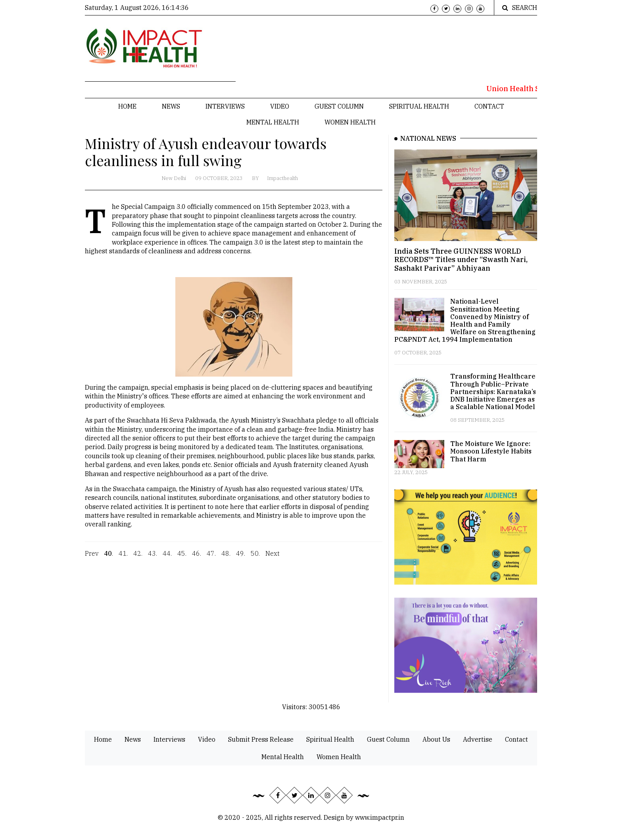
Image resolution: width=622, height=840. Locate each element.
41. (123, 558)
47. (211, 558)
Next (273, 558)
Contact (489, 106)
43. (153, 558)
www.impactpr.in (380, 817)
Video (280, 106)
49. (241, 558)
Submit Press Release (261, 739)
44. (167, 558)
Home (127, 106)
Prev (92, 558)
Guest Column (339, 106)
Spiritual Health (419, 106)
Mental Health (273, 122)
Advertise (478, 739)
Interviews (225, 106)
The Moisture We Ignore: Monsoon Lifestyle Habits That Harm (491, 451)
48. (226, 558)
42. (138, 558)
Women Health (350, 122)
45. (182, 558)
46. (197, 558)
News (171, 106)
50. (255, 558)
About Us (436, 739)
